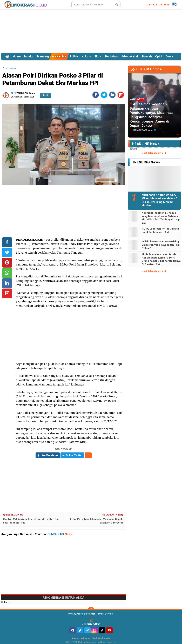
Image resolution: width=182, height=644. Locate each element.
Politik (74, 56)
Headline (59, 56)
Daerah (147, 56)
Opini (159, 56)
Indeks (29, 56)
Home (17, 56)
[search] (96, 5)
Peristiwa (111, 56)
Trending (43, 56)
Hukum (86, 56)
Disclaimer (90, 614)
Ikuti (45, 95)
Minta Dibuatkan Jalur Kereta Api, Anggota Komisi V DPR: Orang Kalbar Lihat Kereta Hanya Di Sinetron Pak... (161, 259)
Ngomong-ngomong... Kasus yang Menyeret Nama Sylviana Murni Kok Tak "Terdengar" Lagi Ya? (161, 218)
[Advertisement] (91, 31)
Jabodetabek (130, 56)
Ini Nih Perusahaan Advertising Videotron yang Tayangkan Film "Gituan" (161, 245)
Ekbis (98, 56)
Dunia (169, 56)
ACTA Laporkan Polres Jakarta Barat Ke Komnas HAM (160, 230)
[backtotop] (91, 610)
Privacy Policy (76, 614)
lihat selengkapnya (154, 153)
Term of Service (105, 614)
